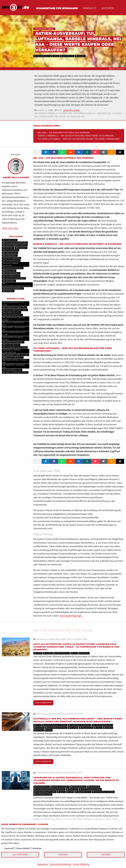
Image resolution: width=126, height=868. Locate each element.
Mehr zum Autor (10, 228)
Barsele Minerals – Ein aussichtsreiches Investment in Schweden (76, 136)
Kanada (8, 291)
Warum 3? (90, 8)
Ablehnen (106, 855)
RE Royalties (11, 250)
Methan (8, 248)
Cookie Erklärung (81, 864)
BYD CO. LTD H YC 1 (13, 357)
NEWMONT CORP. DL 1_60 (16, 355)
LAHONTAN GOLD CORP (15, 347)
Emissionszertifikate (15, 245)
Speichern (63, 855)
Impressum (43, 864)
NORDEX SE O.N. (12, 312)
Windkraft (10, 255)
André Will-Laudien (72, 110)
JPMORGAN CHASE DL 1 (15, 307)
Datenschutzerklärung (60, 864)
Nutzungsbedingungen (71, 616)
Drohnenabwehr (13, 288)
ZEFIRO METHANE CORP (15, 310)
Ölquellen (10, 240)
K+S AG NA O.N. (11, 345)
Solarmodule (11, 276)
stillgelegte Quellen (15, 243)
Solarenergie (11, 273)
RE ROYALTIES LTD (12, 315)
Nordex (21, 248)
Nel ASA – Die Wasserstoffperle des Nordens (64, 133)
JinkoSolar (10, 253)
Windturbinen (12, 258)
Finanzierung (11, 261)
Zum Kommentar (43, 703)
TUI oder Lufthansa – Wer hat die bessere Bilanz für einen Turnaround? (79, 139)
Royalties (9, 271)
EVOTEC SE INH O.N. (13, 342)
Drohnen (9, 281)
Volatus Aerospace (14, 278)
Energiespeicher (13, 268)
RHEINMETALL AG (12, 370)
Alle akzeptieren (20, 855)
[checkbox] (2, 848)
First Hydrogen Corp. (15, 372)
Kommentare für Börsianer (57, 8)
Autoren (108, 8)
